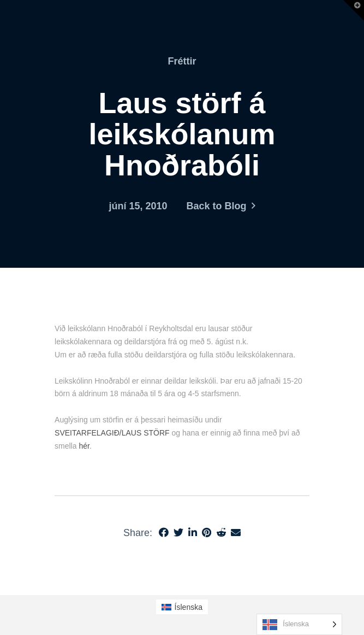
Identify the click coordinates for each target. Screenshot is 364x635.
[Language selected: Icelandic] (299, 624)
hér (84, 446)
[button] (354, 10)
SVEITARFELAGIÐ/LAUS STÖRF (112, 433)
